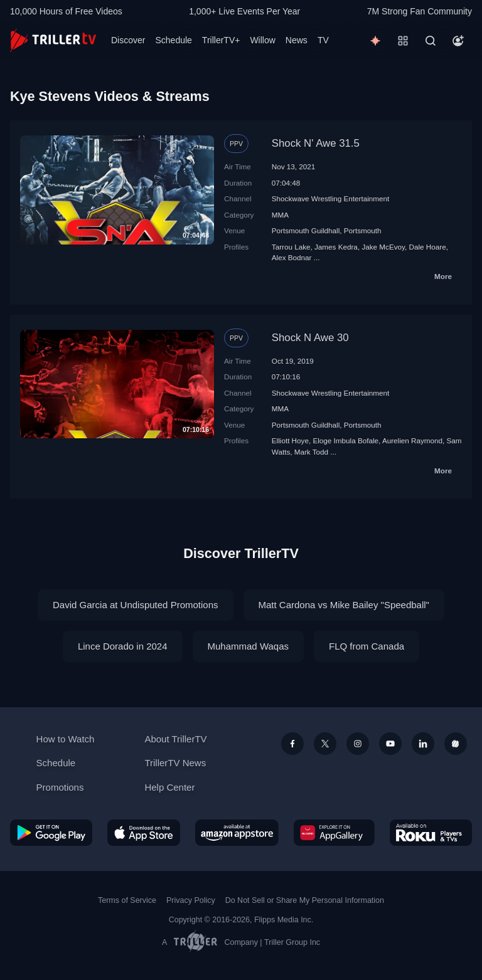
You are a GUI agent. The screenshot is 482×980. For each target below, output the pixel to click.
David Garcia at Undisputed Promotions (135, 605)
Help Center (169, 787)
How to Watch (66, 739)
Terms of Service (127, 900)
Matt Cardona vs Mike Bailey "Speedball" (344, 605)
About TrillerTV (175, 739)
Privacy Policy (191, 900)
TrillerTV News (175, 763)
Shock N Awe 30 (310, 338)
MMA (280, 215)
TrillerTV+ (221, 40)
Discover (128, 40)
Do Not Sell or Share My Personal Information (305, 900)
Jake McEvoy (383, 247)
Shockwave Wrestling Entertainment (331, 198)
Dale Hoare (428, 247)
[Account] (458, 41)
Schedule (173, 40)
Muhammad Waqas (249, 646)
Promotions (60, 787)
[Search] (431, 41)
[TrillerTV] (53, 40)
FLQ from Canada (367, 646)
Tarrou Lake (291, 247)
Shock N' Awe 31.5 (316, 143)
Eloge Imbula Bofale (345, 440)
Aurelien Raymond (412, 440)
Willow (262, 40)
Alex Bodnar (292, 257)
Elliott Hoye (290, 440)
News (297, 40)
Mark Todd (311, 452)
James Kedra (336, 247)
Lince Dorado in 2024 (123, 646)
